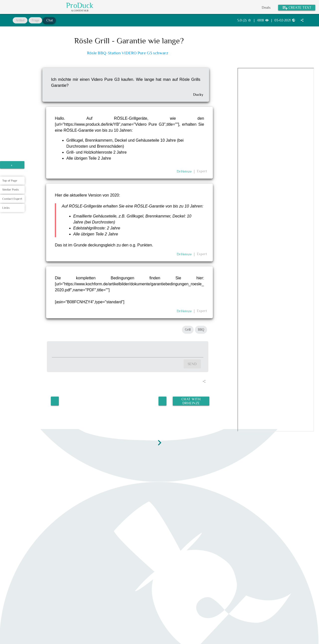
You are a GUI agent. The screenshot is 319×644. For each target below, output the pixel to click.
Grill (188, 330)
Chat (50, 20)
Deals (266, 7)
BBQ (201, 330)
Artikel (20, 20)
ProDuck (80, 5)
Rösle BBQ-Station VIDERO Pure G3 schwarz (128, 53)
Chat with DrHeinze (191, 400)
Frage (35, 20)
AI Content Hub (80, 11)
